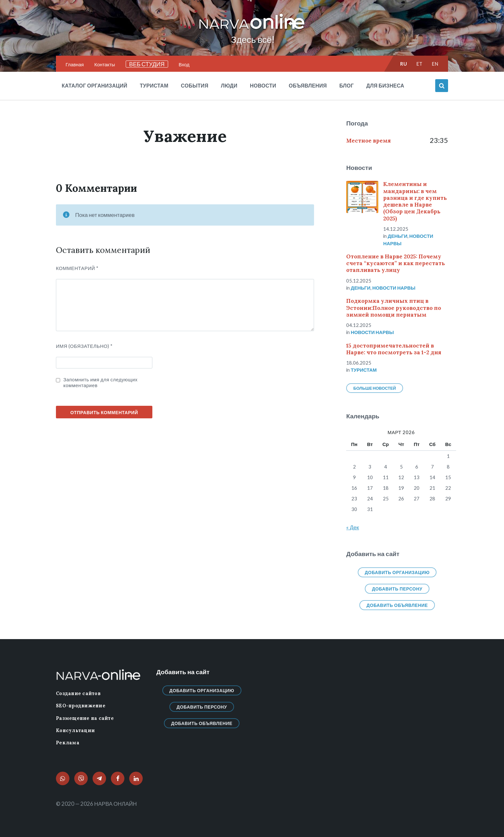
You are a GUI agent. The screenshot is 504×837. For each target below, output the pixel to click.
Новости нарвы (394, 288)
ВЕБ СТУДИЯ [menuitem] (147, 64)
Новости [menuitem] (263, 85)
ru (404, 64)
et (419, 64)
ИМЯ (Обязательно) (84, 346)
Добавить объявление (397, 605)
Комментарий (77, 268)
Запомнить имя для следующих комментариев (100, 382)
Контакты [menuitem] (105, 64)
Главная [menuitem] (75, 64)
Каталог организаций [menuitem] (94, 85)
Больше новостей (374, 388)
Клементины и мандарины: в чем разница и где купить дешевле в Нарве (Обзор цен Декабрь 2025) (415, 201)
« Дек (352, 527)
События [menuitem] (195, 85)
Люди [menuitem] (229, 85)
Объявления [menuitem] (308, 85)
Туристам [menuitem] (154, 85)
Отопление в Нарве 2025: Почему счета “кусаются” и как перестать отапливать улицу (396, 263)
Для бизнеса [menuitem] (385, 85)
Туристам (364, 370)
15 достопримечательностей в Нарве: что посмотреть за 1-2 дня (394, 349)
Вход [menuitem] (184, 64)
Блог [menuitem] (347, 85)
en (435, 64)
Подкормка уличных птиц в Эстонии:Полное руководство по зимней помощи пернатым (394, 308)
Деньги (397, 236)
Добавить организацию (397, 572)
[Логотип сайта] (252, 29)
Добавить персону (397, 589)
